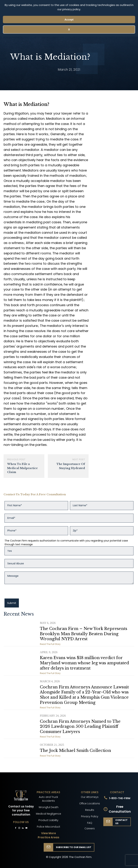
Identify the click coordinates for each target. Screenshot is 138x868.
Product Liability (48, 820)
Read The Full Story (50, 644)
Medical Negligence (49, 814)
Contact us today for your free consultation (21, 810)
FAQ (90, 823)
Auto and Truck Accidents (48, 799)
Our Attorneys (90, 797)
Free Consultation (120, 809)
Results (90, 810)
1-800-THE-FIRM (120, 798)
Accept (69, 20)
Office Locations (90, 803)
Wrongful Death (49, 807)
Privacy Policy (90, 816)
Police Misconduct (49, 827)
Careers (90, 828)
